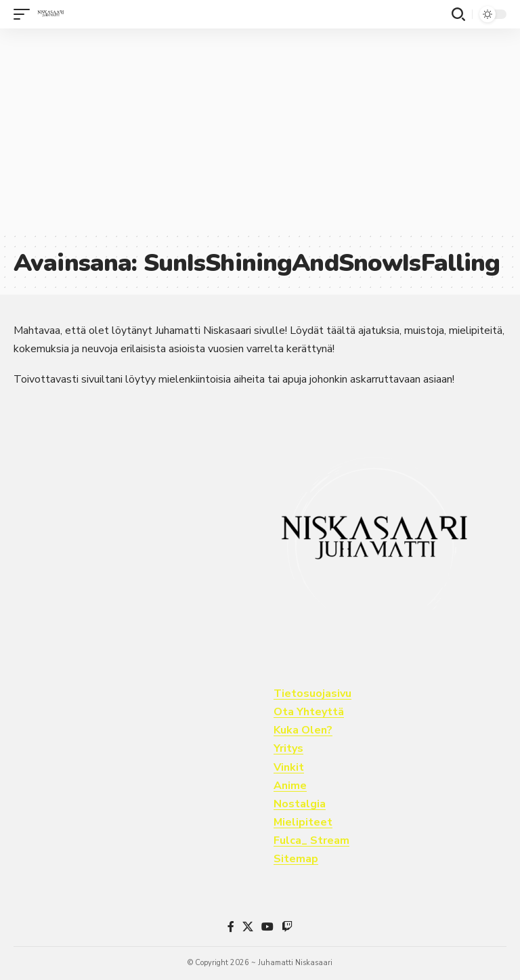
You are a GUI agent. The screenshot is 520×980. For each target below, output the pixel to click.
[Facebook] (231, 927)
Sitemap (296, 859)
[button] (25, 14)
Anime (290, 786)
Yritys (288, 748)
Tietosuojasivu (312, 694)
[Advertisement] (260, 130)
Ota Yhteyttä (309, 712)
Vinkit (289, 767)
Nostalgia (300, 804)
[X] (248, 927)
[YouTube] (267, 927)
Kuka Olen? (303, 730)
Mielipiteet (303, 822)
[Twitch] (287, 927)
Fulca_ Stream (311, 840)
